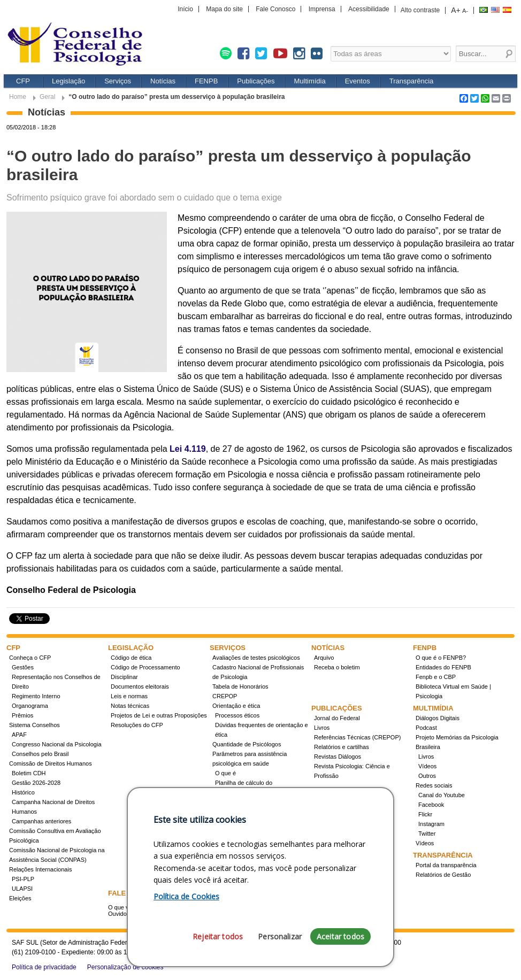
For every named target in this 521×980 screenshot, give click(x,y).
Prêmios (22, 715)
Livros (322, 728)
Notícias (163, 81)
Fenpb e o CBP (436, 677)
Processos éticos (237, 715)
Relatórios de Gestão (443, 875)
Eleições (20, 898)
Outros (427, 776)
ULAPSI (22, 889)
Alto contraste (420, 10)
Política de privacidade (44, 967)
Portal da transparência (446, 865)
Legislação (68, 81)
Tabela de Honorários (240, 686)
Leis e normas (129, 696)
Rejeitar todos (218, 936)
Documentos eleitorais (140, 686)
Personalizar (280, 936)
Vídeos (427, 766)
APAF (19, 735)
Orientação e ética (236, 706)
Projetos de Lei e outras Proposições (159, 715)
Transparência (412, 81)
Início (185, 9)
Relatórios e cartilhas (342, 747)
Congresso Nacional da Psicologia (57, 744)
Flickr (425, 814)
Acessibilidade (369, 9)
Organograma (30, 706)
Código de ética (131, 658)
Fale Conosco (275, 9)
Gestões (23, 667)
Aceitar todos (340, 936)
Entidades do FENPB (443, 667)
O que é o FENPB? (441, 658)
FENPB (206, 81)
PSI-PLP (23, 879)
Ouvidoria (121, 914)
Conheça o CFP (30, 658)
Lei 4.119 (188, 449)
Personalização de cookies (125, 967)
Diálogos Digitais (438, 718)
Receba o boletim (337, 667)
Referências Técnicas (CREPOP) (357, 737)
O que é (225, 773)
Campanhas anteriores (41, 821)
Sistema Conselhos (35, 725)
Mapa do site (224, 9)
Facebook (431, 805)
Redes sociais (434, 785)
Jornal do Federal (337, 718)
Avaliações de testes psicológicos (256, 658)
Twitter (427, 834)
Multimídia (309, 81)
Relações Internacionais (40, 869)
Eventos (358, 81)
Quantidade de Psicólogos (247, 744)
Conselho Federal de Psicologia (79, 45)
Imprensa (322, 9)
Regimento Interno (36, 696)
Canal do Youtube (442, 795)
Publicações (256, 81)
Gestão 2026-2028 (36, 783)
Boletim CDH (29, 773)
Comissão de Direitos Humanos (51, 763)
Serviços (118, 81)
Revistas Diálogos (338, 757)
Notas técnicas (130, 706)
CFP (23, 81)
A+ (456, 10)
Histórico (23, 792)
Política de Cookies (186, 896)
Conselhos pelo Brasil (40, 754)
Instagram (431, 824)
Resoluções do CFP (137, 725)
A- (465, 11)
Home (18, 97)
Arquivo (324, 658)
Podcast (426, 728)
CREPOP (225, 696)
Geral (47, 97)
